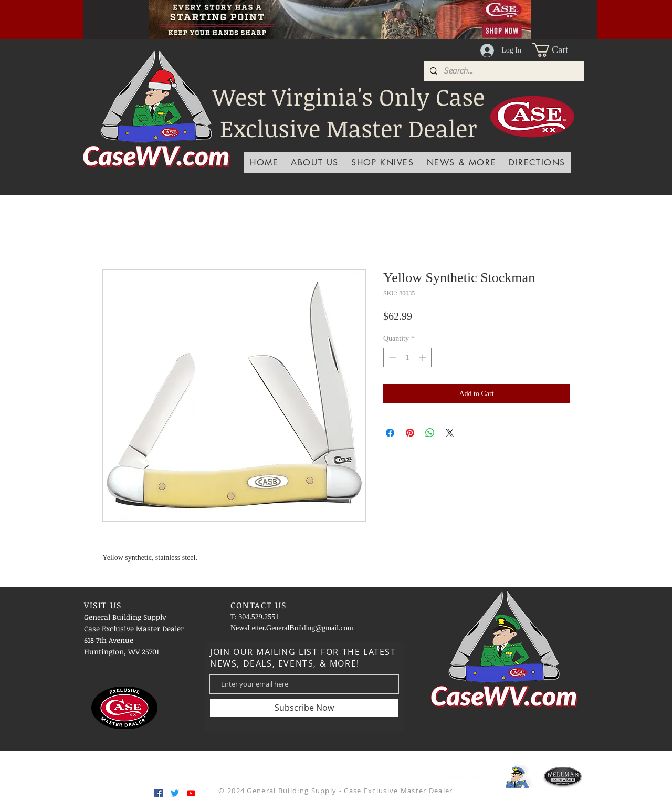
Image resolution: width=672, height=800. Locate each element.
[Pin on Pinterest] (410, 433)
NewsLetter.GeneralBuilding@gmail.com (292, 628)
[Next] (572, 19)
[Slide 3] (314, 16)
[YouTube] (191, 793)
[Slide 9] (393, 16)
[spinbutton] (407, 357)
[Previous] (109, 19)
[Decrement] (391, 357)
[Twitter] (175, 793)
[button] (558, 50)
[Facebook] (159, 793)
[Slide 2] (327, 16)
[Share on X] (450, 433)
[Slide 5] (340, 16)
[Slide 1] (301, 16)
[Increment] (423, 357)
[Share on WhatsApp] (430, 433)
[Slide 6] (353, 16)
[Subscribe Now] (304, 708)
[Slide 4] (288, 16)
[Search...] (503, 71)
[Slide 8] (380, 16)
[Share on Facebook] (390, 433)
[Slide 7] (366, 16)
